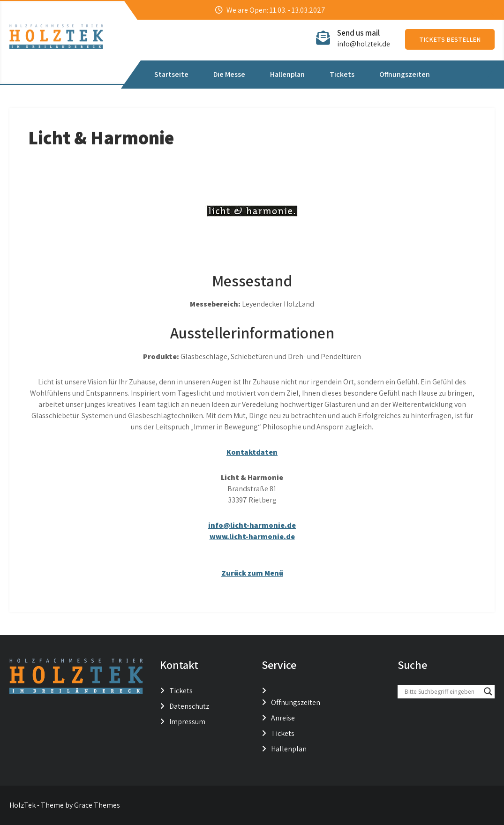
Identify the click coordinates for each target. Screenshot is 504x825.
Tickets (342, 74)
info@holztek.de (364, 44)
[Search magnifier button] (488, 691)
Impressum (187, 722)
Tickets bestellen (450, 39)
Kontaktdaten (252, 452)
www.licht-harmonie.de (252, 536)
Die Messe (229, 74)
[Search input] (442, 691)
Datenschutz (189, 706)
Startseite (171, 74)
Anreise (283, 718)
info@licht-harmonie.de (252, 525)
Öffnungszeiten (405, 74)
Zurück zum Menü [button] (252, 573)
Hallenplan (287, 74)
